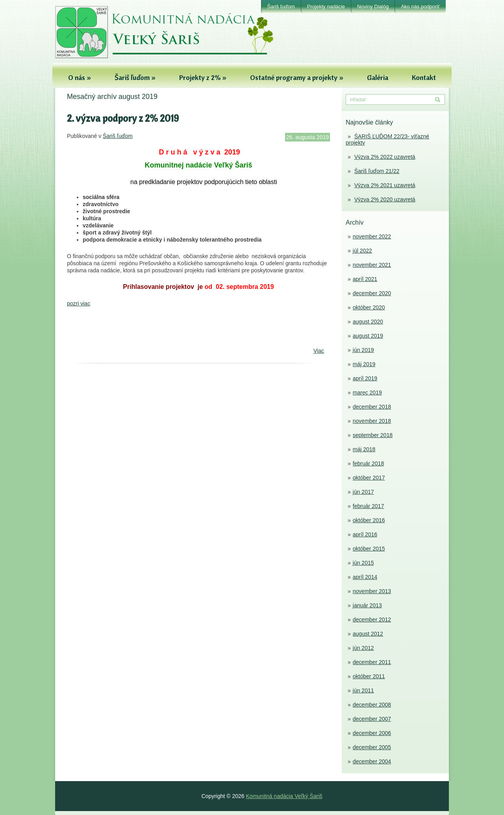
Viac (319, 351)
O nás (80, 77)
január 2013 (367, 605)
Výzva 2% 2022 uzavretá (385, 157)
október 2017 (369, 478)
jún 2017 (363, 492)
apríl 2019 (365, 378)
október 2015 (369, 549)
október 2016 (369, 520)
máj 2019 (364, 364)
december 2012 (372, 620)
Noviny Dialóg (373, 7)
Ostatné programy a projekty (297, 77)
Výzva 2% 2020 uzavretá (385, 199)
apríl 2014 (365, 577)
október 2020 (369, 307)
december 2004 (372, 761)
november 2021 (372, 265)
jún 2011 (363, 690)
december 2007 (372, 719)
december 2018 (372, 407)
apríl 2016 (365, 534)
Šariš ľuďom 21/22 (377, 171)
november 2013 (372, 591)
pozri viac (79, 303)
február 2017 (368, 506)
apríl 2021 (365, 279)
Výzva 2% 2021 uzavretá (385, 185)
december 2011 (372, 662)
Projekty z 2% (203, 77)
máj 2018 (364, 449)
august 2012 (368, 634)
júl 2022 (362, 251)
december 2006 (372, 733)
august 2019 (368, 336)
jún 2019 (363, 350)
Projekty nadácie (326, 7)
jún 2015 (363, 563)
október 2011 (369, 676)
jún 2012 (363, 648)
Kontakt (424, 77)
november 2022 (372, 236)
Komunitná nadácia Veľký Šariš (284, 796)
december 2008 (372, 705)
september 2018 (373, 435)
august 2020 (368, 322)
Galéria (378, 77)
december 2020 (372, 293)
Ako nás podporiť (420, 7)
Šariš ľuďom (281, 7)
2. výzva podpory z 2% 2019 (123, 118)
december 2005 (372, 747)
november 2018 (372, 421)
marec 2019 (367, 393)
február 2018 (368, 463)
